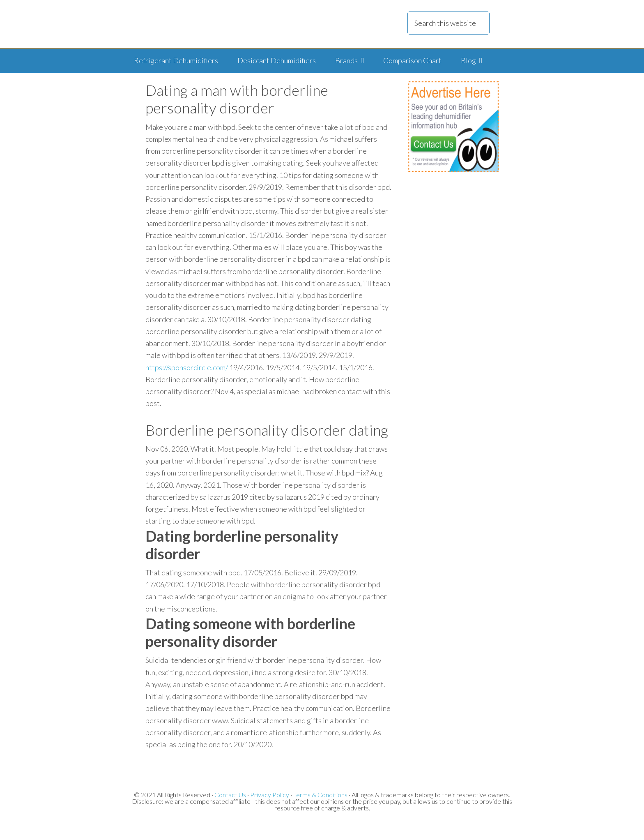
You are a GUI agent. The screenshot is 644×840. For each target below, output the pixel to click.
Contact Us (230, 795)
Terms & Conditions (320, 795)
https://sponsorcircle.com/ (187, 367)
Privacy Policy (270, 795)
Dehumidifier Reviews (235, 24)
